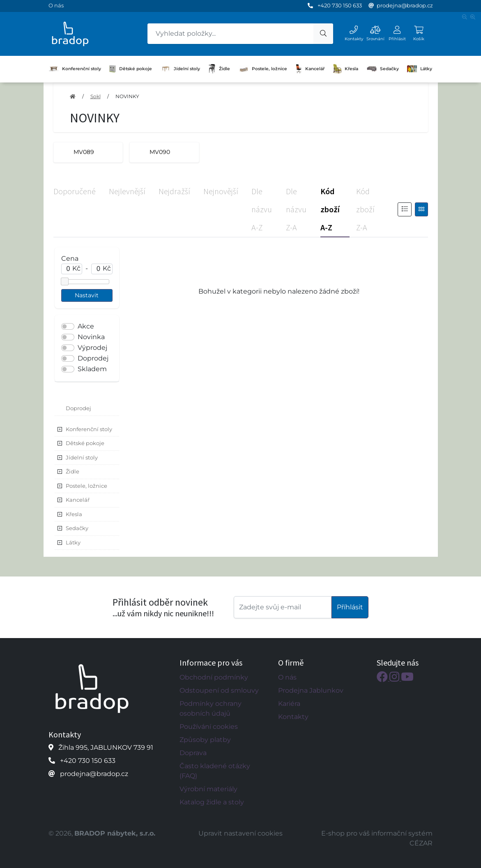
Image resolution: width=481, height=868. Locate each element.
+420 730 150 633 (340, 5)
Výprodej (92, 348)
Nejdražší (174, 191)
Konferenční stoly (75, 69)
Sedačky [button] (77, 528)
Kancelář (310, 69)
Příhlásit (350, 607)
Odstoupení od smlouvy (219, 690)
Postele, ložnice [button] (86, 486)
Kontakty (293, 717)
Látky (420, 69)
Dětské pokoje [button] (85, 443)
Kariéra (289, 704)
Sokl (96, 96)
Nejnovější (221, 191)
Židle (219, 69)
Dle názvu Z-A (296, 209)
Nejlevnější (127, 191)
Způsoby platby (205, 740)
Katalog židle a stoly (212, 802)
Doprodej (93, 358)
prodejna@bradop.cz (405, 5)
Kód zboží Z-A (365, 209)
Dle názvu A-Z (262, 209)
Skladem (92, 369)
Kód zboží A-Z (330, 209)
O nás (56, 5)
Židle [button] (72, 471)
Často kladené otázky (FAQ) (215, 771)
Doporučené (75, 191)
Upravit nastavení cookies (240, 833)
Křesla (346, 69)
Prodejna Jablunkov (311, 690)
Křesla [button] (74, 514)
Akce (86, 326)
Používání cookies (209, 727)
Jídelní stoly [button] (82, 457)
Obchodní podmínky (214, 677)
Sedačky (383, 69)
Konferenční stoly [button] (89, 429)
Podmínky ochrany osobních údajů (211, 708)
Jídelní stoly (180, 69)
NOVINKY (127, 96)
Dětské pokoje (131, 69)
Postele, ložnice (263, 69)
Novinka (91, 337)
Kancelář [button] (78, 500)
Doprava (193, 753)
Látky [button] (73, 542)
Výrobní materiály (208, 789)
